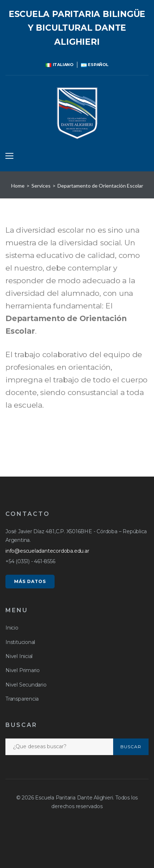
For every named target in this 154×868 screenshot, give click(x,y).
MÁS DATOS (30, 581)
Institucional (20, 642)
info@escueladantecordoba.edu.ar (47, 551)
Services (41, 186)
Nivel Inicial (19, 656)
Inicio (12, 628)
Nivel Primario (23, 670)
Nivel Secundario (26, 685)
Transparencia (22, 699)
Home (18, 186)
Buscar (131, 747)
